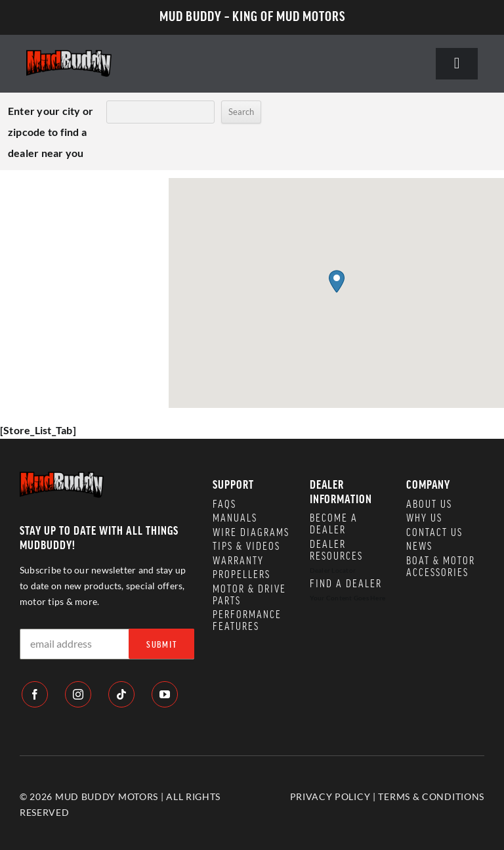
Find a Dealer (346, 584)
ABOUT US (429, 504)
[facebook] (35, 694)
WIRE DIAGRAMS (251, 533)
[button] (337, 281)
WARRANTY (238, 561)
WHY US (424, 518)
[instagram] (78, 694)
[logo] (69, 55)
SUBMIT (162, 645)
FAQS (224, 504)
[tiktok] (121, 694)
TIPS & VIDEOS (246, 547)
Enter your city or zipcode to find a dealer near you (51, 132)
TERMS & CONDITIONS (431, 796)
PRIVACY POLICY (330, 796)
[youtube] (165, 694)
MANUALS (235, 518)
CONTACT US (434, 533)
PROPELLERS (241, 575)
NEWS (419, 547)
